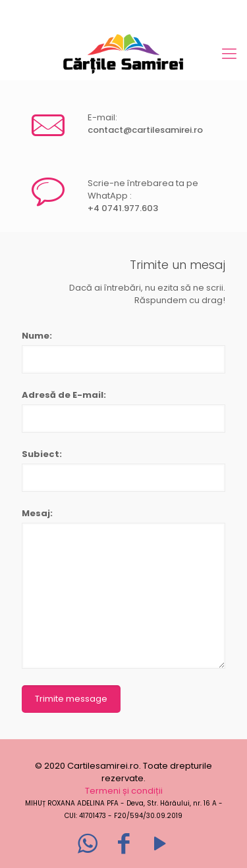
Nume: (37, 336)
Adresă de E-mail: (64, 395)
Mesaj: (37, 513)
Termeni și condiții (124, 791)
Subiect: (42, 454)
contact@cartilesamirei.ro (145, 130)
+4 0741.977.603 (123, 208)
